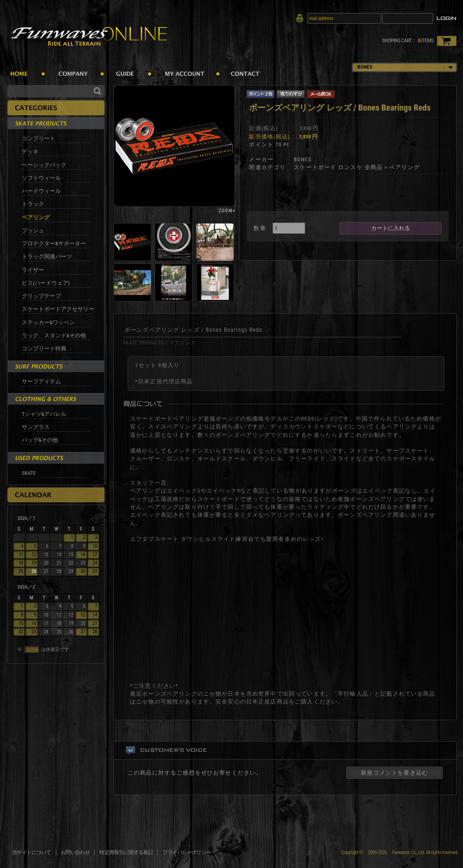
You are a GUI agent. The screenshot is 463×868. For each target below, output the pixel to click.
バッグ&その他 (40, 440)
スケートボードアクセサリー (58, 309)
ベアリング (36, 217)
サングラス (36, 427)
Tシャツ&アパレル (44, 414)
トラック (33, 204)
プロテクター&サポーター (54, 243)
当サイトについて (32, 852)
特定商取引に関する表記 (126, 852)
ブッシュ (33, 230)
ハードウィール (41, 191)
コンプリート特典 (44, 349)
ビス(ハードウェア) (46, 283)
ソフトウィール (41, 178)
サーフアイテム (41, 381)
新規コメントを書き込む (395, 773)
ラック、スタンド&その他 (54, 335)
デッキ (30, 151)
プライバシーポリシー (187, 852)
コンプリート (39, 138)
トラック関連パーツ (47, 256)
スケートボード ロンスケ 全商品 (338, 167)
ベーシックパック (44, 165)
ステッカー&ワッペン (48, 322)
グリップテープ (41, 296)
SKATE (29, 473)
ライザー (33, 270)
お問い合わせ (75, 852)
